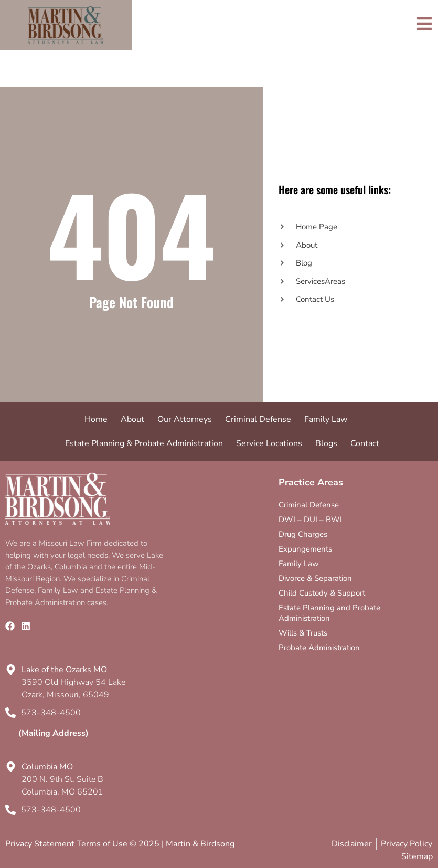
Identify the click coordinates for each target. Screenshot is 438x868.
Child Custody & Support (322, 593)
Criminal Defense (258, 419)
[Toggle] (424, 24)
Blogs (326, 443)
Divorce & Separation (315, 578)
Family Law (326, 419)
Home (96, 419)
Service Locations (269, 443)
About (132, 419)
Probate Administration (319, 648)
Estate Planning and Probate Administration (329, 613)
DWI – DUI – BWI (310, 520)
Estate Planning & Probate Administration (144, 443)
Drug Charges (303, 534)
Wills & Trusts (303, 633)
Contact (365, 443)
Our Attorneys (185, 419)
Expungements (305, 549)
